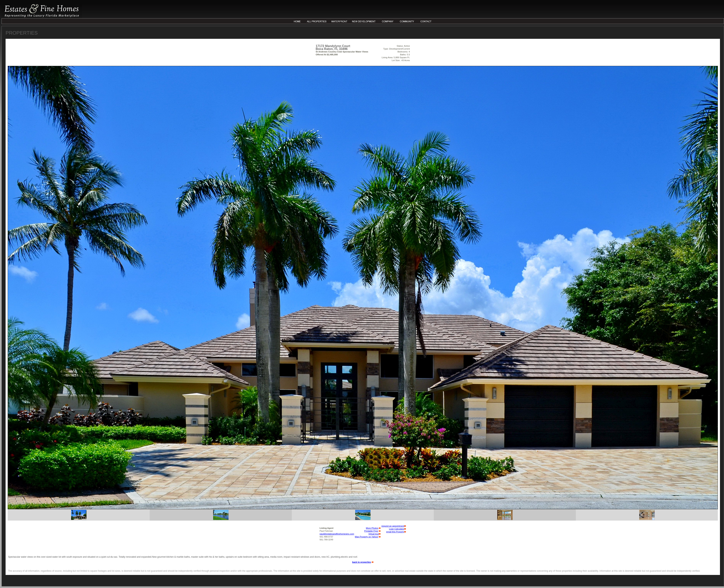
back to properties (362, 562)
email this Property (395, 532)
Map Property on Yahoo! (367, 537)
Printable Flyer (371, 531)
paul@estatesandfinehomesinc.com (337, 534)
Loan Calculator (397, 529)
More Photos (372, 528)
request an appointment (393, 526)
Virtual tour (374, 534)
